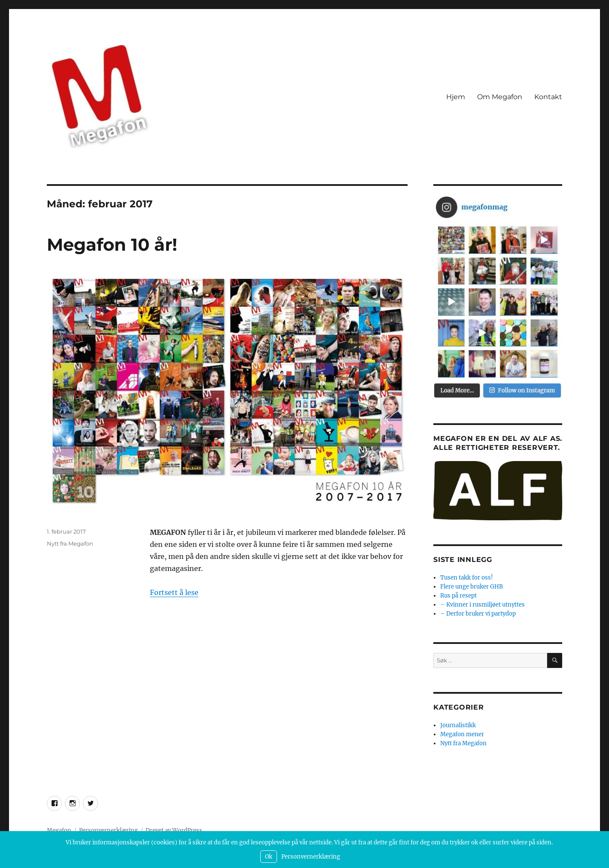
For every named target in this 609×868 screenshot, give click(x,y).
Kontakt (548, 97)
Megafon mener (462, 734)
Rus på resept (458, 596)
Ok (269, 857)
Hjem (456, 97)
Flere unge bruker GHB (472, 587)
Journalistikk (458, 725)
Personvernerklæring (108, 830)
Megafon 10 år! (112, 244)
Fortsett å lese (174, 592)
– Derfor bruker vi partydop (478, 614)
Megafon (59, 830)
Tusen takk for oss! (467, 578)
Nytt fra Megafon (70, 543)
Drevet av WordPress (174, 830)
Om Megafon (500, 97)
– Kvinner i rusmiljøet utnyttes (483, 605)
